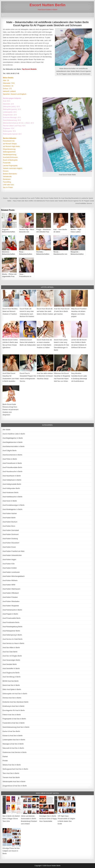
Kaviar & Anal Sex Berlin (11, 731)
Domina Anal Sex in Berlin (12, 698)
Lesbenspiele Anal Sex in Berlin (14, 740)
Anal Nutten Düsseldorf (11, 543)
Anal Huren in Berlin (10, 501)
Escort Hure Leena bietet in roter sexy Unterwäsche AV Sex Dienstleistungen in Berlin (62, 345)
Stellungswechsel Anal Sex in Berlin (15, 769)
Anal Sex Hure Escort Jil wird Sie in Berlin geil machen (62, 311)
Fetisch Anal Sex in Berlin (12, 715)
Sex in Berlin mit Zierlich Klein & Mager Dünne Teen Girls (11, 819)
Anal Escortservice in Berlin (12, 455)
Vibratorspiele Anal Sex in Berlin (14, 782)
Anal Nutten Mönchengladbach (14, 576)
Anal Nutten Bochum (10, 522)
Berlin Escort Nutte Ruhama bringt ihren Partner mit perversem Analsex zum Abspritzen (11, 409)
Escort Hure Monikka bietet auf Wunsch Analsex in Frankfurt (10, 311)
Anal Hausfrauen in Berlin (12, 476)
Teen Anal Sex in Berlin (11, 773)
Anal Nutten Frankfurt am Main (14, 551)
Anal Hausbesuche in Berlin (12, 471)
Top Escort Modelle (29, 69)
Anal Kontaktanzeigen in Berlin (14, 505)
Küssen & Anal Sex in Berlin (13, 736)
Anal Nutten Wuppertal (11, 606)
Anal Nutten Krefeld (10, 568)
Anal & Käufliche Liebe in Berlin (14, 434)
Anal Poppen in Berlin (10, 614)
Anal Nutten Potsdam (10, 597)
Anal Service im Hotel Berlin (13, 639)
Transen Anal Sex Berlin (11, 777)
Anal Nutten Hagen (9, 560)
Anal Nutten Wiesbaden (11, 601)
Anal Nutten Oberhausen (11, 589)
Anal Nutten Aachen (10, 513)
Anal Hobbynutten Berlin (11, 488)
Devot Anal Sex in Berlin (11, 685)
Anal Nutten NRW (9, 585)
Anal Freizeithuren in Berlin (12, 463)
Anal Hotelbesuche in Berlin (12, 497)
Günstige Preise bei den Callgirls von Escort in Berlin (11, 851)
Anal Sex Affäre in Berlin (11, 648)
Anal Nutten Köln (9, 564)
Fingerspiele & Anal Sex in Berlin (14, 719)
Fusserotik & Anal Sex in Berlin (14, 723)
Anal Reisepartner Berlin (11, 631)
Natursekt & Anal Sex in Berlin (13, 748)
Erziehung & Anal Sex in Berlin (13, 706)
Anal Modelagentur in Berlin (12, 509)
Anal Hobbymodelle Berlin (12, 484)
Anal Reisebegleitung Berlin (12, 627)
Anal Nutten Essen (9, 547)
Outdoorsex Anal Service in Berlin (15, 752)
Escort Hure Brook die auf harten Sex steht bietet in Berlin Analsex (45, 311)
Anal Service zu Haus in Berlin (13, 643)
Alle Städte (6, 430)
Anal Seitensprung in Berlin (12, 635)
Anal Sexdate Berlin (10, 664)
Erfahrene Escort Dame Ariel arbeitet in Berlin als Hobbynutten (28, 342)
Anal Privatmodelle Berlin (12, 618)
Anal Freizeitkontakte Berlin (12, 467)
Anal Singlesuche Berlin (11, 673)
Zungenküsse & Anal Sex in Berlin (15, 786)
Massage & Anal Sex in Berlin (13, 744)
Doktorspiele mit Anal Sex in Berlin (15, 694)
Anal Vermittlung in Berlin (12, 677)
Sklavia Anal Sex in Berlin (12, 765)
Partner (5, 756)
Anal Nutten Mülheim (10, 580)
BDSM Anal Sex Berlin (11, 681)
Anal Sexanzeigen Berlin (11, 660)
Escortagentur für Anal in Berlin (14, 710)
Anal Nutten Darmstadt (11, 530)
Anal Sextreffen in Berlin (11, 668)
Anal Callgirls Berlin (10, 451)
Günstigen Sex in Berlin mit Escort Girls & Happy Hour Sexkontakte (48, 819)
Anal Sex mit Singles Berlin (12, 656)
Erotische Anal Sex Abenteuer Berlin (16, 702)
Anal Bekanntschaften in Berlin (14, 446)
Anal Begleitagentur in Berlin (13, 438)
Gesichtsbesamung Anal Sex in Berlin (16, 727)
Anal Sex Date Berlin (10, 652)
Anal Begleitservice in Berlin (13, 442)
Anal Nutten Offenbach (11, 593)
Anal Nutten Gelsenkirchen (12, 555)
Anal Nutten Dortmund (11, 534)
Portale (5, 761)
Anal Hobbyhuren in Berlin (12, 480)
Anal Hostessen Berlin (11, 492)
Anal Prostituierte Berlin (11, 622)
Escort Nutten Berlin (47, 5)
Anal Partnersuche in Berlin (12, 610)
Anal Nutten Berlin (9, 518)
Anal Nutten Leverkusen (11, 572)
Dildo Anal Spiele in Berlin (12, 689)
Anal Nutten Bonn (9, 526)
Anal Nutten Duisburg (10, 539)
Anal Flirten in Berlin (10, 459)
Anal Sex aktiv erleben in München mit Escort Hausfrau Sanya (45, 376)
